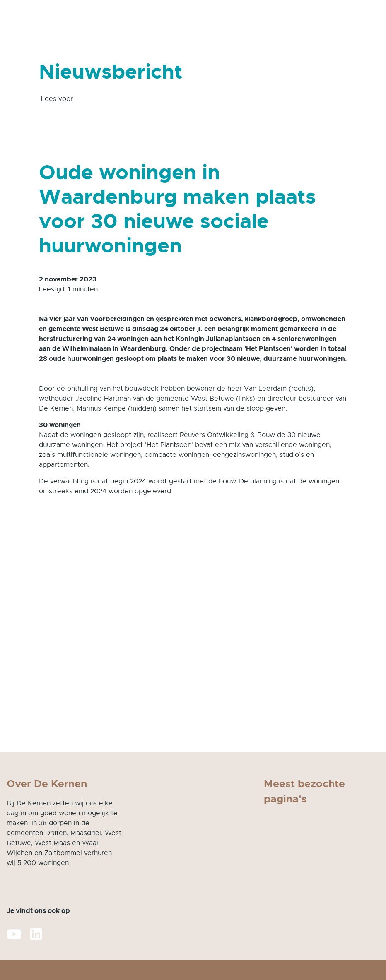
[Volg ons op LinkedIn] (36, 935)
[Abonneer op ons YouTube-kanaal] (14, 935)
